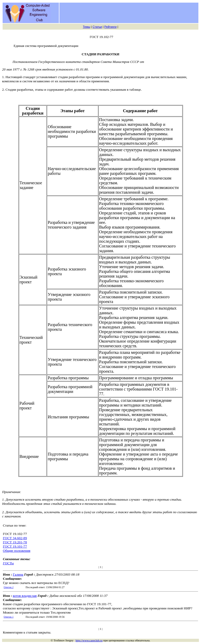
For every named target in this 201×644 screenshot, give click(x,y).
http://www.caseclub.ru (89, 640)
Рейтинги (111, 27)
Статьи (97, 27)
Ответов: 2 (9, 587)
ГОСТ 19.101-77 (15, 546)
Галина (18, 574)
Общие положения (17, 551)
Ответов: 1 (9, 617)
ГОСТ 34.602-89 (15, 538)
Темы (86, 27)
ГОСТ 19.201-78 (15, 542)
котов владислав (25, 596)
